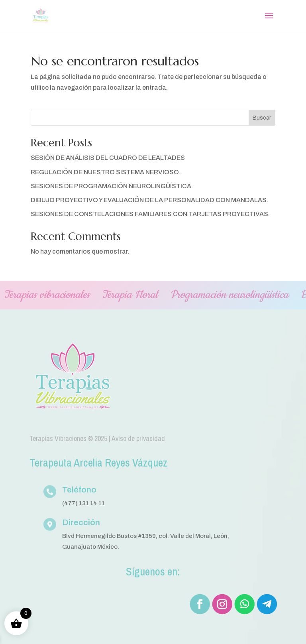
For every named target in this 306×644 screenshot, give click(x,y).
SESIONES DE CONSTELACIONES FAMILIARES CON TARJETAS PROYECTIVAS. (150, 214)
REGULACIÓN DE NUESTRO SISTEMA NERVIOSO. (105, 172)
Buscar (262, 118)
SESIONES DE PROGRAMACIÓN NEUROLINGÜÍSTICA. (112, 186)
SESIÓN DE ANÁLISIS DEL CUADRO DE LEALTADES (108, 158)
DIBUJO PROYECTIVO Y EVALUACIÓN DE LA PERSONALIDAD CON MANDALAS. (149, 200)
